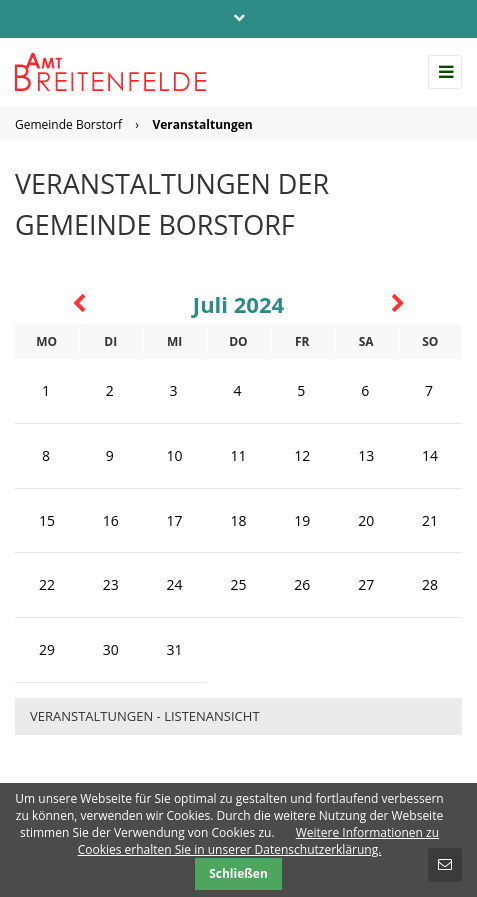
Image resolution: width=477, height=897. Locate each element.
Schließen (238, 873)
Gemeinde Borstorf (68, 124)
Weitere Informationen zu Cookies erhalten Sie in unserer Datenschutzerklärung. (258, 841)
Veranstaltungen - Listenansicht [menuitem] (145, 716)
